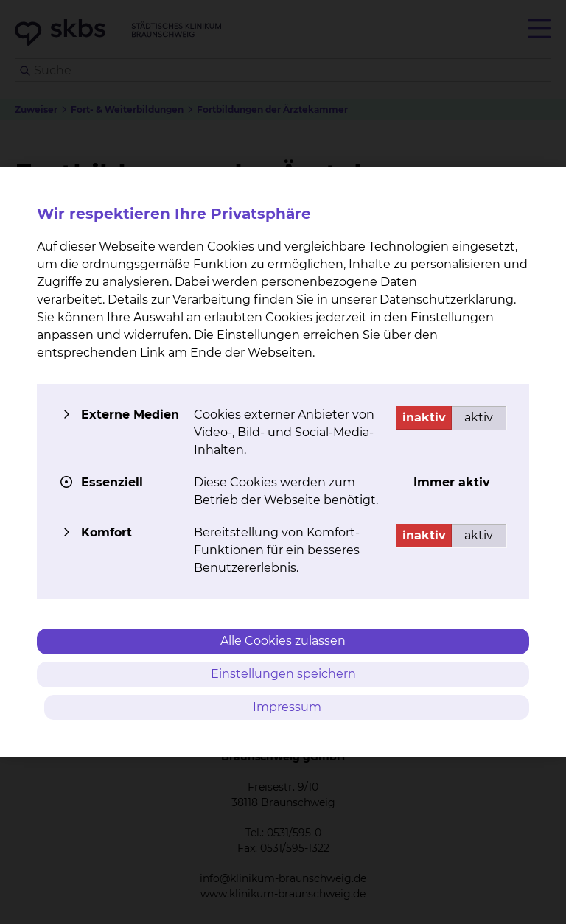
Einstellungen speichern (283, 674)
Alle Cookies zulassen (283, 641)
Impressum (287, 707)
